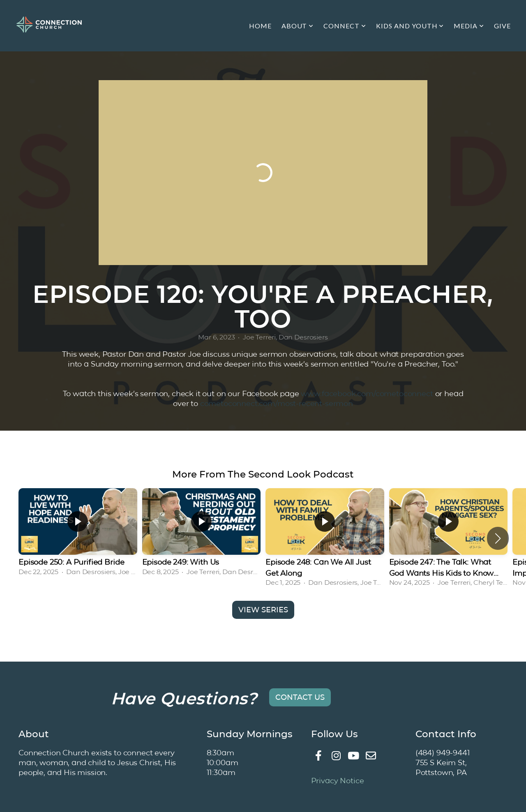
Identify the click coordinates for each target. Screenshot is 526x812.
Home (260, 26)
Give (502, 26)
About (298, 26)
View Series (263, 610)
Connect (345, 26)
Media (469, 26)
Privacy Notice (338, 781)
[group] (78, 533)
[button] (498, 538)
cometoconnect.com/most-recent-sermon (277, 403)
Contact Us (300, 697)
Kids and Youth (410, 26)
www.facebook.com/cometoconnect (367, 393)
